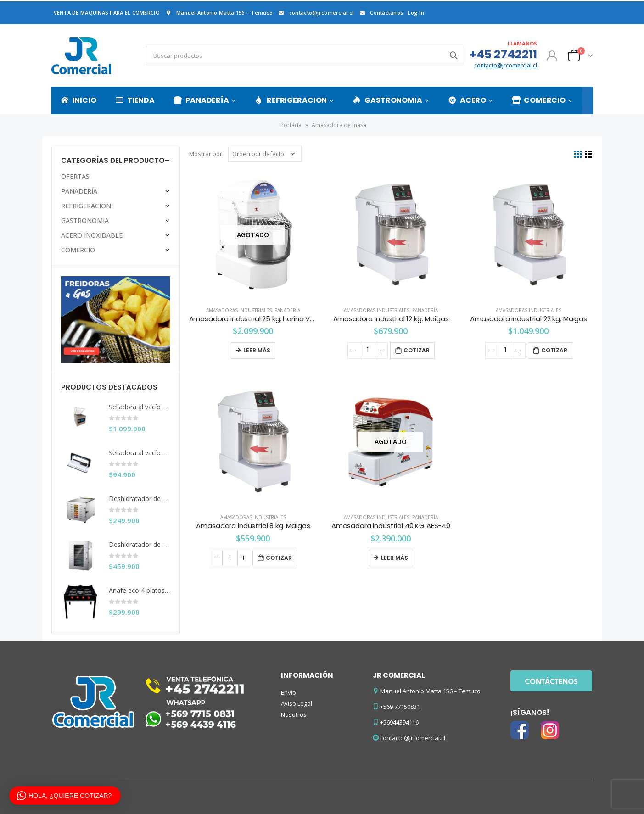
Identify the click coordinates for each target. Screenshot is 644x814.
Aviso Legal (297, 703)
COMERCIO (539, 100)
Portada (291, 125)
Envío (288, 692)
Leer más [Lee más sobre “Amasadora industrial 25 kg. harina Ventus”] (257, 350)
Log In (416, 13)
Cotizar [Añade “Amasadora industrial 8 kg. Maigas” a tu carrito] (279, 558)
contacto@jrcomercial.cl (315, 13)
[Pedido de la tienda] (265, 154)
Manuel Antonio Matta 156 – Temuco (218, 13)
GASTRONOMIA (387, 100)
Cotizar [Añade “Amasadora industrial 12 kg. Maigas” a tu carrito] (417, 350)
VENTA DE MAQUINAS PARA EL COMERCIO (107, 13)
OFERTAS (75, 176)
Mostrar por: (206, 154)
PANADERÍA (201, 100)
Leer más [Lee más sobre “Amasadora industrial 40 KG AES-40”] (395, 558)
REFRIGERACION (291, 100)
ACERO (467, 100)
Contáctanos (381, 13)
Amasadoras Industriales (239, 310)
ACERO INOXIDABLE (92, 235)
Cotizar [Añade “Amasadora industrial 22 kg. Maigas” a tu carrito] (554, 350)
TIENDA (135, 100)
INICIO (78, 100)
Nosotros (294, 714)
